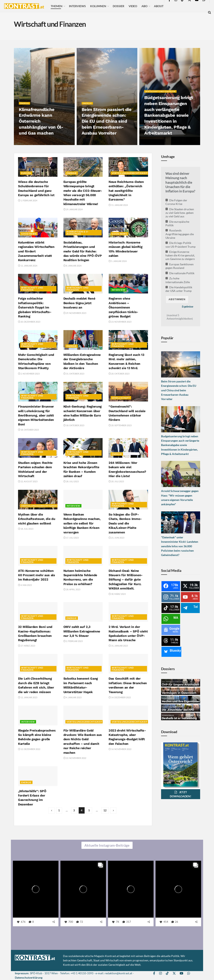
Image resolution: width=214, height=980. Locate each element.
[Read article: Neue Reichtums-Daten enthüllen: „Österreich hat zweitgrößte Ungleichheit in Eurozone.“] (128, 167)
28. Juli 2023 (71, 481)
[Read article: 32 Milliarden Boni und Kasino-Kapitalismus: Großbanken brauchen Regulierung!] (38, 612)
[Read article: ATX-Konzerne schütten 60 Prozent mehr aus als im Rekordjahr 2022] (38, 556)
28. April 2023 (72, 589)
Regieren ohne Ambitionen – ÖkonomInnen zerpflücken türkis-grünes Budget (123, 307)
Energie (25, 106)
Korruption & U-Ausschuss (78, 233)
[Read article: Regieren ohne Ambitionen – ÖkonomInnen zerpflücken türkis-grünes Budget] (128, 284)
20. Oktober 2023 (119, 374)
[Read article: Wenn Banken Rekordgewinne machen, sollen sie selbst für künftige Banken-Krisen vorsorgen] (83, 500)
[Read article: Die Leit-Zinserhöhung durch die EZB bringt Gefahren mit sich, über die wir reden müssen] (38, 664)
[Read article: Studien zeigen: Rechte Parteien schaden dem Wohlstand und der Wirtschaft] (38, 448)
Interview (119, 290)
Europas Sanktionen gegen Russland (180, 266)
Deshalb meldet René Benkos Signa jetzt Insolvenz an (79, 303)
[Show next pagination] (113, 810)
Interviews (77, 6)
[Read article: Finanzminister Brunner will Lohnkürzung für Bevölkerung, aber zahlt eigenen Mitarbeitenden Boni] (38, 392)
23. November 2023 (120, 322)
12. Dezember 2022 (29, 749)
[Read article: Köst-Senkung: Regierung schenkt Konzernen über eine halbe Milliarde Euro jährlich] (83, 392)
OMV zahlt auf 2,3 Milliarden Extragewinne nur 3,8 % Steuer (82, 631)
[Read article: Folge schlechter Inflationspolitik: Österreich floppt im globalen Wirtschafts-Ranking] (38, 284)
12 (105, 810)
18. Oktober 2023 (28, 430)
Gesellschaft (121, 398)
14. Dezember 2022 (120, 697)
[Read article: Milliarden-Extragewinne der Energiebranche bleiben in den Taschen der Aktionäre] (83, 340)
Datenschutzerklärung (29, 978)
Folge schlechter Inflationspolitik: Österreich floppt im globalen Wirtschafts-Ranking (35, 307)
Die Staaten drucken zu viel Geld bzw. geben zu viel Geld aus (180, 213)
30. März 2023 (117, 594)
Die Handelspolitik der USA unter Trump (179, 289)
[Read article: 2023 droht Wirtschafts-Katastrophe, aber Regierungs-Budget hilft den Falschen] (128, 715)
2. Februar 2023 (73, 641)
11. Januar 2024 (118, 205)
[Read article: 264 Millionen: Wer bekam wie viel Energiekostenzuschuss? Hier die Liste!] (128, 448)
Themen (57, 6)
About (159, 6)
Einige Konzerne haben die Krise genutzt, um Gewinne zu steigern (180, 255)
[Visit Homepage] (24, 6)
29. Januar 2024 (73, 209)
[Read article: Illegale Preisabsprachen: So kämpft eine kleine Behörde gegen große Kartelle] (38, 715)
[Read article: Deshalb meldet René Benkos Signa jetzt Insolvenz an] (83, 284)
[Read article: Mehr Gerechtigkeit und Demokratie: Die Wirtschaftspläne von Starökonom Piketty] (38, 340)
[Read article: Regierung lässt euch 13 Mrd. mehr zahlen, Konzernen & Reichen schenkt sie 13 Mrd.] (128, 340)
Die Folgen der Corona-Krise (176, 202)
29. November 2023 (75, 313)
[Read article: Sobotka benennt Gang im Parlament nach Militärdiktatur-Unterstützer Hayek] (83, 664)
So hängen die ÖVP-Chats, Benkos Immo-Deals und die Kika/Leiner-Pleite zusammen (125, 523)
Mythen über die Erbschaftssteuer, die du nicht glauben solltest (37, 519)
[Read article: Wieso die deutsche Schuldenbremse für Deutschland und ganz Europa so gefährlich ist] (38, 167)
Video (133, 6)
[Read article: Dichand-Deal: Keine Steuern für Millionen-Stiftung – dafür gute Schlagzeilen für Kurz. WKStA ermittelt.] (128, 556)
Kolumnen (98, 6)
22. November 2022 (75, 758)
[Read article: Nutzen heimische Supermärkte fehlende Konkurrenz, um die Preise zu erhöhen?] (83, 556)
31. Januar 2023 (118, 646)
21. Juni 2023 (116, 538)
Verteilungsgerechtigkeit (130, 173)
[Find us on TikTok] (167, 974)
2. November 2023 (29, 374)
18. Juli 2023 (26, 529)
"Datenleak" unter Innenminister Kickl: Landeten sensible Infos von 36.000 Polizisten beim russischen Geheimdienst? (180, 546)
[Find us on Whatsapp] (189, 973)
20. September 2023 (120, 425)
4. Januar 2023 (72, 697)
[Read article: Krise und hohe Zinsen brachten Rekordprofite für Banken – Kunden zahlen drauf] (83, 448)
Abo (144, 6)
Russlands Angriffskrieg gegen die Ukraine (180, 234)
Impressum (22, 973)
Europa (26, 173)
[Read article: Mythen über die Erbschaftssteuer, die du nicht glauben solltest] (38, 500)
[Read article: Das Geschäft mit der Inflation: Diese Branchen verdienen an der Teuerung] (128, 664)
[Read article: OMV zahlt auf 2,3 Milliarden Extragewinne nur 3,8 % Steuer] (83, 612)
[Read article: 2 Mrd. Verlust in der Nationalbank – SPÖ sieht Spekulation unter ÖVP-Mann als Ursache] (128, 612)
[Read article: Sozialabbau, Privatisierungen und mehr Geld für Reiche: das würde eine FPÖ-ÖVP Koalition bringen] (83, 228)
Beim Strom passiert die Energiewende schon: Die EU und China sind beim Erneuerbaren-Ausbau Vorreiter (107, 124)
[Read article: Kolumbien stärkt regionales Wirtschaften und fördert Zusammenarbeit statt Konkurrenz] (38, 228)
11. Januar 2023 (28, 697)
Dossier (118, 6)
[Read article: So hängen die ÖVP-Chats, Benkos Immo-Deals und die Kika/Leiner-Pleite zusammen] (128, 500)
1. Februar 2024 (28, 200)
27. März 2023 (27, 646)
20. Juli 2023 (116, 481)
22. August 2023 (28, 481)
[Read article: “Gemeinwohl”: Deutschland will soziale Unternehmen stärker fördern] (128, 392)
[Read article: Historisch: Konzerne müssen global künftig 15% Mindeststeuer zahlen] (128, 228)
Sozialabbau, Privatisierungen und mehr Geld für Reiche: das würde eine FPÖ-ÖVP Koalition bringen (83, 251)
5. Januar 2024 (118, 261)
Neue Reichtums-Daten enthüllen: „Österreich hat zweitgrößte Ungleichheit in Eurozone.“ (126, 191)
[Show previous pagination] (52, 810)
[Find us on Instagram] (160, 973)
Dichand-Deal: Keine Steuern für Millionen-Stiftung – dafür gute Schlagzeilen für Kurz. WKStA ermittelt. (126, 580)
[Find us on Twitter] (174, 973)
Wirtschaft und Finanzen (162, 94)
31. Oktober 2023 (74, 374)
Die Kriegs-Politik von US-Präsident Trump (181, 245)
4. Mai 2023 (25, 585)
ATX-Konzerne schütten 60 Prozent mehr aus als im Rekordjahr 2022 (37, 575)
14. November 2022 (120, 749)
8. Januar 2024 (72, 266)
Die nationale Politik (180, 273)
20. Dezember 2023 (29, 322)
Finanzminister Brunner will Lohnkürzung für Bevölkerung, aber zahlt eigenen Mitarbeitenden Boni (36, 415)
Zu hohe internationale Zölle (178, 280)
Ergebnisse (188, 307)
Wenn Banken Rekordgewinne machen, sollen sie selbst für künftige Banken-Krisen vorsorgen (82, 523)
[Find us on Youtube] (182, 973)
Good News (29, 234)
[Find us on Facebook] (154, 973)
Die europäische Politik (177, 223)
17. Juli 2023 (71, 538)
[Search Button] (210, 12)
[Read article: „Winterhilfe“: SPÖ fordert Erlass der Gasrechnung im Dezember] (38, 776)
